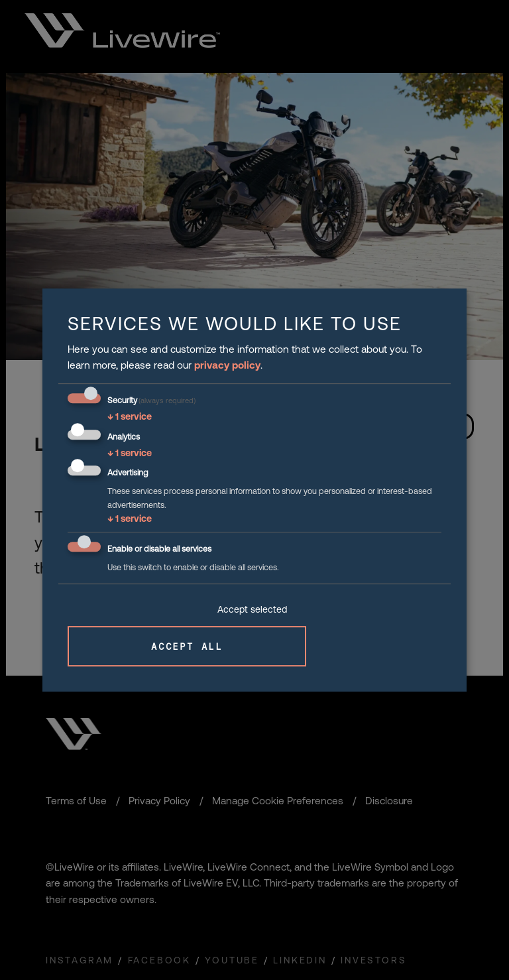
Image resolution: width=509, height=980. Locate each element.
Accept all (187, 646)
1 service (130, 416)
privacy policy (227, 365)
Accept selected (252, 609)
